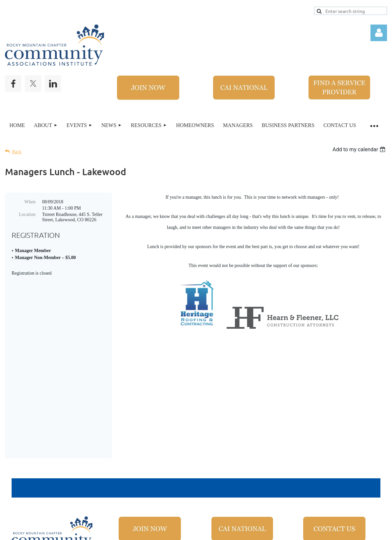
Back (17, 152)
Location (27, 214)
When (30, 202)
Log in (379, 33)
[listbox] (360, 149)
